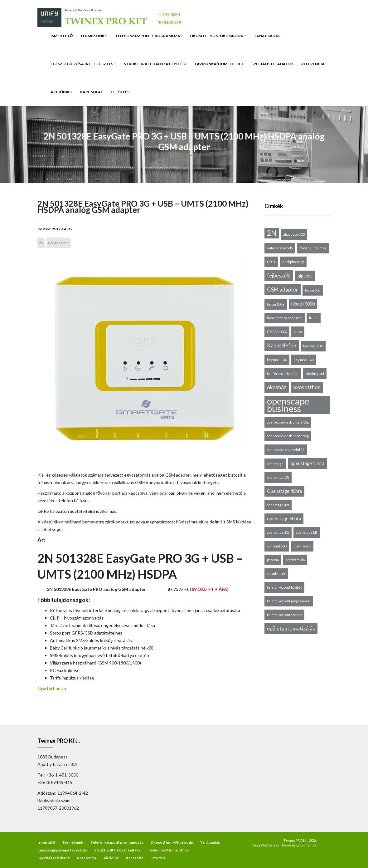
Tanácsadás (267, 36)
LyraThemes (306, 845)
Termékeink (94, 36)
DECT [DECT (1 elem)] (271, 262)
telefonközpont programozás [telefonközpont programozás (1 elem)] (289, 601)
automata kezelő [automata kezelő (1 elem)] (280, 248)
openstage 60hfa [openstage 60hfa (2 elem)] (284, 519)
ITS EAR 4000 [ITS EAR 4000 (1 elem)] (277, 332)
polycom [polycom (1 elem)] (273, 560)
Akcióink (62, 92)
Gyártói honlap (52, 688)
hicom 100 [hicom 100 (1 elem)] (313, 290)
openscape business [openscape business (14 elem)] (288, 405)
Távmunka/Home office (219, 64)
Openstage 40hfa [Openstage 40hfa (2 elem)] (284, 491)
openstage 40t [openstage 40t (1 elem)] (278, 505)
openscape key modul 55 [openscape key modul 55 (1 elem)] (286, 450)
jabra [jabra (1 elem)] (298, 332)
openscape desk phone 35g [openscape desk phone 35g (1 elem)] (288, 422)
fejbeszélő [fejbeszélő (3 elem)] (279, 275)
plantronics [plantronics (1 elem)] (302, 546)
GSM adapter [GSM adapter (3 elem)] (283, 289)
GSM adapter (59, 243)
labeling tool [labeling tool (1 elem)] (315, 373)
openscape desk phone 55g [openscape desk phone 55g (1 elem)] (288, 436)
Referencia (313, 64)
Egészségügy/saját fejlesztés (83, 64)
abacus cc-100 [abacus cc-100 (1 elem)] (294, 234)
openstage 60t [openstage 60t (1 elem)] (278, 532)
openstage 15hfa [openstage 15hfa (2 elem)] (307, 463)
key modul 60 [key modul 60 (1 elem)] (304, 360)
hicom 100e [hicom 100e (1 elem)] (276, 304)
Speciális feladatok (273, 64)
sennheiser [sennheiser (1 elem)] (276, 574)
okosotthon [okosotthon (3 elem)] (307, 387)
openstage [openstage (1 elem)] (275, 464)
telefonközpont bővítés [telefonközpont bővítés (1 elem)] (285, 587)
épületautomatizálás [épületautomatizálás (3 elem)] (291, 628)
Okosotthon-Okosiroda (218, 36)
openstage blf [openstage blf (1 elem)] (307, 532)
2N (41, 243)
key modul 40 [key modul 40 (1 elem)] (277, 360)
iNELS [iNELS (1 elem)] (314, 318)
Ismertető (62, 36)
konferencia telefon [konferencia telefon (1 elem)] (283, 373)
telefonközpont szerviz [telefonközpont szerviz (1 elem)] (284, 615)
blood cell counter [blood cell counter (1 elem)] (313, 248)
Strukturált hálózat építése (155, 64)
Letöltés (120, 92)
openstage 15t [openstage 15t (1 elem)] (278, 477)
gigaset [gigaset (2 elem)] (305, 276)
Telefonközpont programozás (149, 36)
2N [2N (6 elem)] (272, 233)
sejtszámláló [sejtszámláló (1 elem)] (295, 560)
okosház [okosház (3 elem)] (277, 387)
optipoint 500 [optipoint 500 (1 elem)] (277, 546)
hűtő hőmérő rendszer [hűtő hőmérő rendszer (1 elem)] (285, 318)
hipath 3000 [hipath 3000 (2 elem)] (303, 304)
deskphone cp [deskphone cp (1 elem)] (293, 262)
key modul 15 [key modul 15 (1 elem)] (313, 346)
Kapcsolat (92, 92)
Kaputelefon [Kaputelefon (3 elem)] (282, 345)
